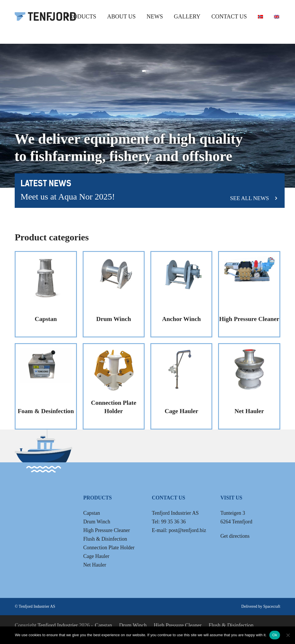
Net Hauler (95, 565)
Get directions (235, 536)
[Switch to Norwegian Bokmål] (260, 16)
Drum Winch (97, 522)
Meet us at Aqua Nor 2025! (68, 196)
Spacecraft (272, 606)
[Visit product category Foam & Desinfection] (46, 386)
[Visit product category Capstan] (46, 294)
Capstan (92, 513)
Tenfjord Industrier (58, 625)
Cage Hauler (96, 556)
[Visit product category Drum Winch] (114, 294)
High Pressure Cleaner (107, 530)
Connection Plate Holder (109, 548)
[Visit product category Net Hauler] (249, 386)
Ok (275, 635)
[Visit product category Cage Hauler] (181, 386)
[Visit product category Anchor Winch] (181, 294)
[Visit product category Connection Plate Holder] (114, 386)
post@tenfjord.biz (187, 530)
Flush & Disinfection (105, 539)
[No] (288, 635)
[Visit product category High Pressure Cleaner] (249, 294)
